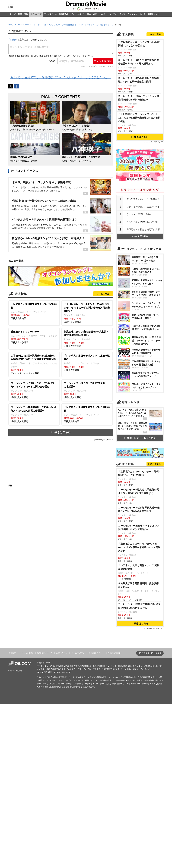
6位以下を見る (140, 276)
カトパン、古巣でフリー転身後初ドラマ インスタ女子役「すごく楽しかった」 (78, 25)
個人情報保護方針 (113, 778)
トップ (13, 14)
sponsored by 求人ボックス (103, 440)
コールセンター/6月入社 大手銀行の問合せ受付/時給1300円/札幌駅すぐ (139, 101)
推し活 (143, 14)
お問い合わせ (62, 778)
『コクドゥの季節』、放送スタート (142, 246)
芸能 (20, 14)
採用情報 (146, 778)
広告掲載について (45, 778)
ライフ (122, 14)
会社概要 (12, 778)
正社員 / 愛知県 (34, 311)
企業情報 (158, 778)
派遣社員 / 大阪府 (34, 390)
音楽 (26, 14)
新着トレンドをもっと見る (140, 522)
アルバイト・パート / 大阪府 (34, 364)
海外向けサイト (95, 778)
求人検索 (104, 294)
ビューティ (112, 14)
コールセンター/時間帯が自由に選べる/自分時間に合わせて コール (139, 731)
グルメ (102, 14)
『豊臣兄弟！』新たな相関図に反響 (142, 269)
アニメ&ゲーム (50, 14)
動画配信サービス (67, 14)
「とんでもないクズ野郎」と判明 (141, 261)
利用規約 (13, 40)
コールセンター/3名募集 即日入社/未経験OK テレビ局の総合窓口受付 (139, 119)
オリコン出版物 (26, 778)
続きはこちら (63, 432)
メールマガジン (78, 778)
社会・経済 (92, 14)
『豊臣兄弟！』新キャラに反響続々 (142, 239)
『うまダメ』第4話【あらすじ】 (140, 254)
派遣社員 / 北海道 (87, 313)
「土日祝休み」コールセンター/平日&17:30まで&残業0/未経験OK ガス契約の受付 (139, 157)
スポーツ (81, 14)
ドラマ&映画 (36, 14)
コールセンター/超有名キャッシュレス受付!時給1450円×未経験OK (139, 137)
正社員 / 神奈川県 (34, 337)
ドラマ (39, 25)
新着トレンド (154, 14)
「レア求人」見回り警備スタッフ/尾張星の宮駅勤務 (139, 692)
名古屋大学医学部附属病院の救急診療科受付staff (138, 710)
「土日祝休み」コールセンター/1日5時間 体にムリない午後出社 (139, 83)
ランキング (132, 14)
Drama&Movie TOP (25, 25)
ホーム (11, 25)
